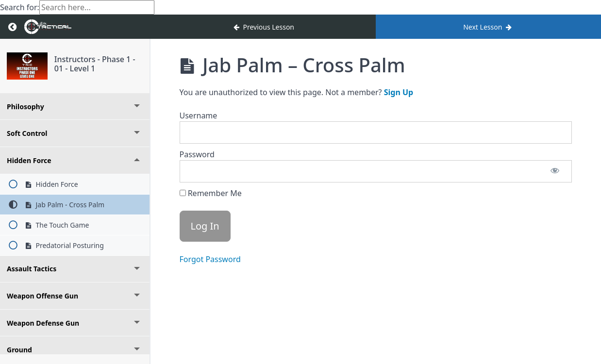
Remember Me (211, 193)
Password (197, 154)
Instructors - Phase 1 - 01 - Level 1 (95, 64)
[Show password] (555, 171)
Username (199, 116)
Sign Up (399, 92)
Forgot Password (210, 259)
